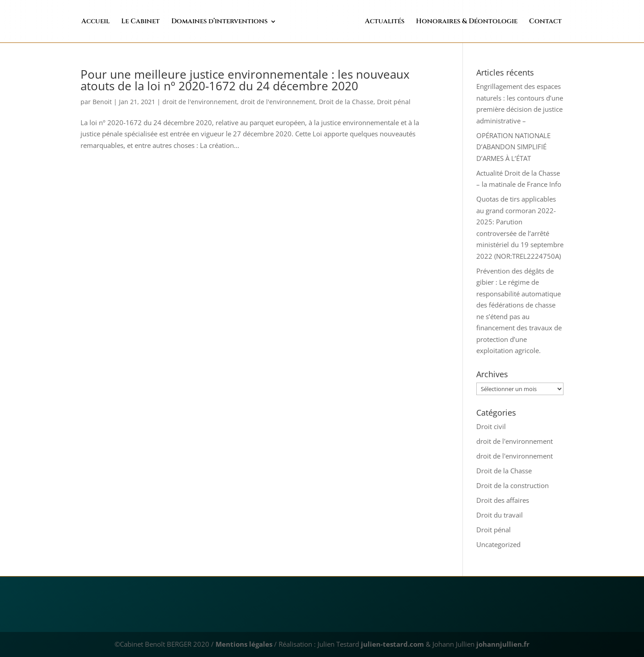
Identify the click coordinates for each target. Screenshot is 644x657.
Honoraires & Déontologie (448, 22)
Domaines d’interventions (238, 22)
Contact (527, 22)
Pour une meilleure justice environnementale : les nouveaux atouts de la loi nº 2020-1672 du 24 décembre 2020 (245, 80)
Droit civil (491, 426)
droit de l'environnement (200, 102)
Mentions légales (244, 644)
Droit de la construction (513, 485)
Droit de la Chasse (346, 102)
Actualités (366, 22)
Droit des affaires (503, 500)
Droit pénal (394, 102)
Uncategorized (498, 544)
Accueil (114, 22)
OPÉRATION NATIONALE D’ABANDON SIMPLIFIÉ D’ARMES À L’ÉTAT (513, 147)
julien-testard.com (392, 644)
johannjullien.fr (503, 644)
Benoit (102, 102)
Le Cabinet (159, 22)
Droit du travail (500, 515)
